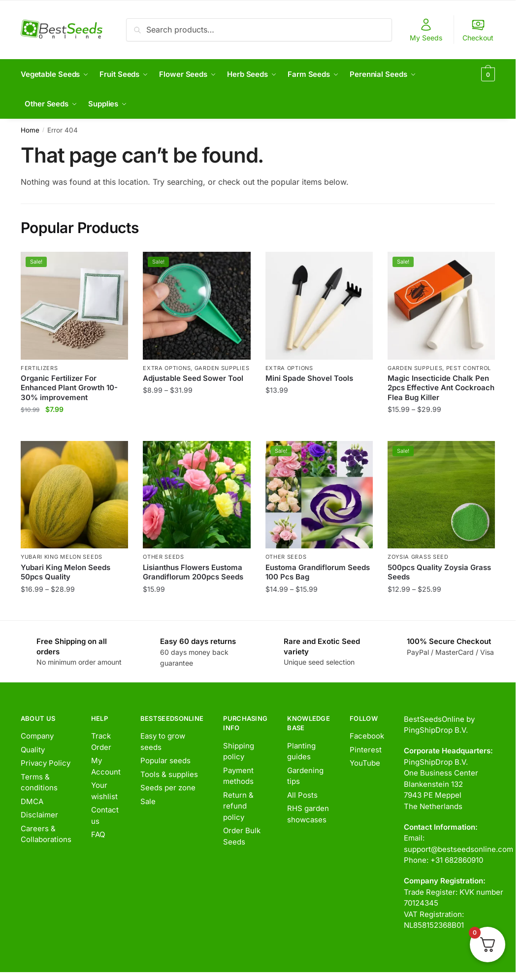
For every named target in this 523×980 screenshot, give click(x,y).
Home (30, 130)
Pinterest (366, 750)
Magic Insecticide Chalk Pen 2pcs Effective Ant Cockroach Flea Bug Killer (441, 388)
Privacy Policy (46, 763)
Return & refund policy (238, 806)
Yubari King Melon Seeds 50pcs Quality (65, 572)
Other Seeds (163, 557)
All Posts (302, 795)
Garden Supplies (222, 368)
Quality (33, 750)
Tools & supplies (169, 774)
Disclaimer (39, 815)
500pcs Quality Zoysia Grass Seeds (439, 572)
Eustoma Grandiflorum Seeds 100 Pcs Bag (318, 572)
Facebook (367, 736)
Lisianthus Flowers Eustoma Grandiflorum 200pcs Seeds (193, 572)
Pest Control (469, 368)
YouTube (365, 763)
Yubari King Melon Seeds (62, 557)
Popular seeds (165, 760)
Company (37, 736)
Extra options (167, 368)
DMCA (32, 801)
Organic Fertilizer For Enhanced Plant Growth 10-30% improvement (69, 388)
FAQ (98, 834)
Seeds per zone (168, 788)
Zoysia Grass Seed (418, 557)
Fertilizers (39, 368)
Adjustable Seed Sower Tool (193, 378)
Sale (148, 801)
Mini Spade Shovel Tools (309, 378)
